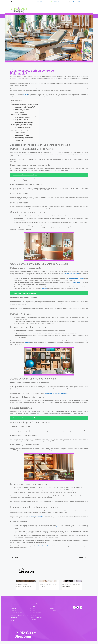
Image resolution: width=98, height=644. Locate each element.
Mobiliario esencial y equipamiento (22, 118)
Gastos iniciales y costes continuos (22, 109)
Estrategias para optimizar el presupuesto (24, 122)
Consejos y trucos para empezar (20, 114)
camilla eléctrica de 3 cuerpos (76, 278)
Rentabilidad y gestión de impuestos (21, 131)
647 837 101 (40, 2)
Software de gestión (19, 111)
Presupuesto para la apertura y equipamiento (25, 108)
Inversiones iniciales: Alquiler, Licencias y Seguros (26, 106)
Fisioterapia (46, 16)
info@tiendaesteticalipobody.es (79, 2)
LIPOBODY (65, 16)
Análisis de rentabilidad (20, 132)
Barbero (37, 16)
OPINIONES (79, 16)
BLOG (72, 16)
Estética (19, 16)
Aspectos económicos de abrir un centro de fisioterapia (25, 104)
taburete (45, 289)
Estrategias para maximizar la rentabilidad (24, 137)
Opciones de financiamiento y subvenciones (24, 126)
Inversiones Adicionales (20, 121)
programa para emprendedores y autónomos (56, 393)
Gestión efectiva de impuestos (21, 134)
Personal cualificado (19, 112)
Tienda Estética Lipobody (45, 546)
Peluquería (28, 16)
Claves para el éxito (19, 141)
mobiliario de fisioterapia (72, 273)
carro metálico (77, 283)
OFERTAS (56, 16)
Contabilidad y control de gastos (22, 136)
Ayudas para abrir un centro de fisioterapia (22, 124)
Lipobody (25, 94)
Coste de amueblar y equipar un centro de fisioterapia (24, 116)
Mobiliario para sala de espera (21, 119)
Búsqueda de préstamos (20, 129)
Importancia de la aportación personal (23, 127)
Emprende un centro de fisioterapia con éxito (23, 139)
